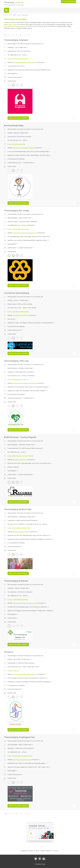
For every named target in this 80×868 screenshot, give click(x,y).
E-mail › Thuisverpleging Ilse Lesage (18, 229)
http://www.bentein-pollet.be (21, 532)
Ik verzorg (68, 2)
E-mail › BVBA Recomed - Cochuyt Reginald (20, 456)
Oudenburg (22, 517)
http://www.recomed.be (20, 460)
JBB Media (38, 864)
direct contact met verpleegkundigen (15, 26)
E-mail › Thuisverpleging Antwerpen (18, 599)
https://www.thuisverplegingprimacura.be (25, 674)
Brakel (21, 745)
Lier (16, 47)
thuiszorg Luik (11, 24)
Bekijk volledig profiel (18, 118)
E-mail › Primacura (13, 671)
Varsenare (22, 445)
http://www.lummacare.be (20, 315)
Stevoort (16, 133)
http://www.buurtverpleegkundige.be (23, 148)
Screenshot (41, 62)
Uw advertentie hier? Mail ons (40, 841)
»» (28, 35)
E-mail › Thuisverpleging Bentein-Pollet (19, 528)
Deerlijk (21, 368)
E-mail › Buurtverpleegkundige (16, 144)
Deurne (17, 588)
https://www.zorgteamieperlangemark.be (25, 233)
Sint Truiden (17, 659)
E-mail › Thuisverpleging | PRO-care (18, 379)
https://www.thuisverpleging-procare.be (24, 383)
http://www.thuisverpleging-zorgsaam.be (25, 62)
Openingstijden (13, 73)
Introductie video (29, 163)
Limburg (10, 133)
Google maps (23, 47)
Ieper (21, 218)
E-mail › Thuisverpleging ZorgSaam (18, 59)
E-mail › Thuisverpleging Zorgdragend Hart (20, 756)
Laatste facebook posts (15, 77)
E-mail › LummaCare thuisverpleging (18, 312)
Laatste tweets (13, 248)
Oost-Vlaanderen (12, 745)
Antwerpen (11, 47)
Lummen (16, 300)
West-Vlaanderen (13, 218)
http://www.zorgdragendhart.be (22, 760)
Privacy (44, 864)
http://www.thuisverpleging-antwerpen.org (25, 603)
